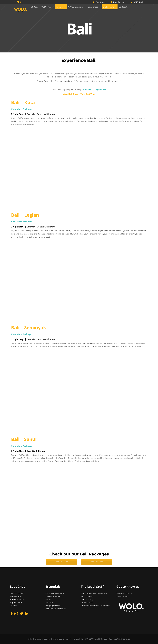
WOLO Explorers (77, 7)
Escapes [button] (61, 7)
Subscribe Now (17, 599)
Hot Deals (34, 7)
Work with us (122, 596)
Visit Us (13, 606)
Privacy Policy (87, 596)
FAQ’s (48, 599)
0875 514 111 (139, 2)
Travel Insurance (53, 596)
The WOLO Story (124, 593)
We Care (49, 603)
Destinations (110, 7)
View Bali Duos (62, 562)
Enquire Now (16, 596)
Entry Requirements (55, 593)
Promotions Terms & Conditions (95, 606)
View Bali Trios (88, 94)
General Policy (87, 603)
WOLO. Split (47, 7)
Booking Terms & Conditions (94, 593)
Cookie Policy (87, 599)
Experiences (94, 7)
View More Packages (22, 109)
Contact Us (124, 7)
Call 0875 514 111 (17, 593)
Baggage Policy (53, 606)
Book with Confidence (56, 609)
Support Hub (16, 603)
